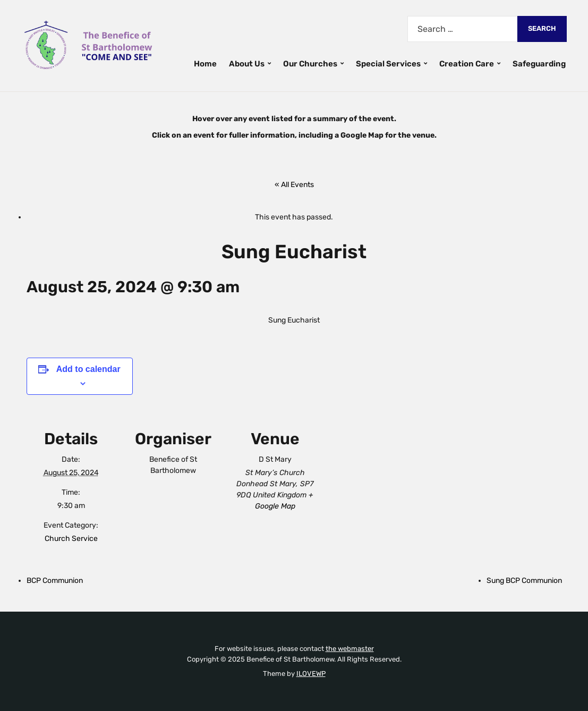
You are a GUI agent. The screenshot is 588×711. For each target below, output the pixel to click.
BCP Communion (55, 581)
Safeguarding (539, 64)
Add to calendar (88, 369)
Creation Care (467, 64)
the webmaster (350, 649)
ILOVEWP (311, 674)
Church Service (71, 539)
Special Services (388, 64)
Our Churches (310, 64)
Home (205, 64)
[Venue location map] (389, 485)
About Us (247, 64)
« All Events (294, 185)
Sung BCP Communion (524, 581)
